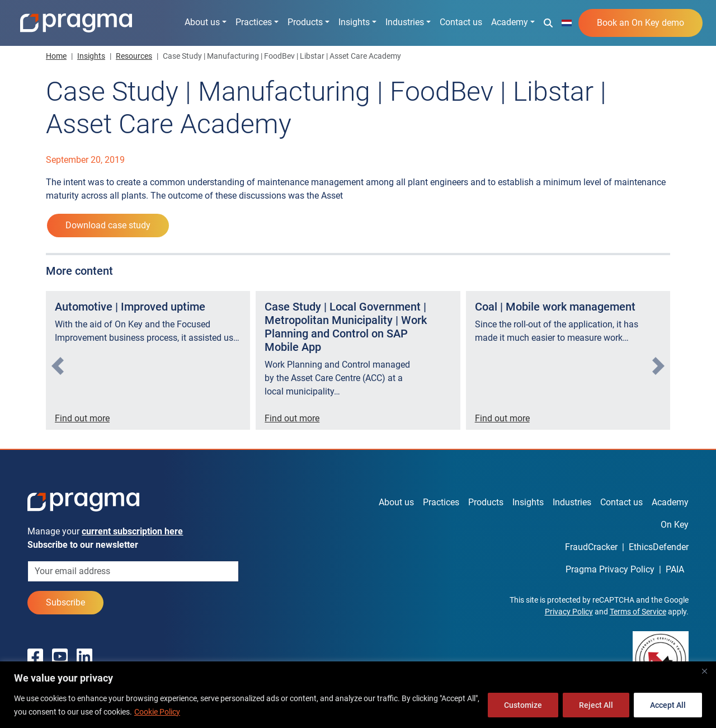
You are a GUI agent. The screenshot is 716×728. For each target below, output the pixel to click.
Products (305, 22)
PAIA (675, 569)
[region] (358, 695)
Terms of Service (638, 612)
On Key (675, 525)
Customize (523, 705)
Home (56, 56)
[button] (548, 22)
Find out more (82, 418)
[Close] (704, 671)
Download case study (108, 225)
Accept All (668, 705)
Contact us (461, 22)
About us (202, 22)
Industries (405, 22)
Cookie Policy (157, 712)
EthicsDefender (659, 547)
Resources (134, 56)
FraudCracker (591, 547)
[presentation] (58, 366)
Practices (254, 22)
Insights (354, 22)
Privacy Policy (569, 612)
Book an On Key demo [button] (640, 23)
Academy (510, 22)
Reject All (596, 705)
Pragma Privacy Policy (610, 569)
